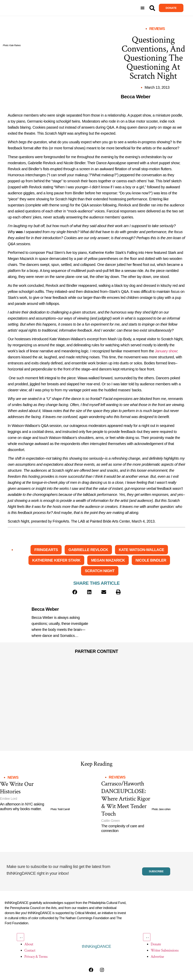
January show (166, 351)
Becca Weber (45, 609)
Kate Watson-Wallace (141, 550)
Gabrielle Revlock (88, 550)
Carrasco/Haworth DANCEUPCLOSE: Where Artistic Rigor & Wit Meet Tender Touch (126, 799)
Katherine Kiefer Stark (56, 560)
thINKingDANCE (97, 946)
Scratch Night (100, 571)
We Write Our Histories (17, 788)
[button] (143, 8)
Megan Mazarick (108, 560)
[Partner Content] (49, 677)
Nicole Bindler (151, 560)
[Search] (152, 8)
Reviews (157, 29)
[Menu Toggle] (20, 937)
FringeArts (46, 550)
